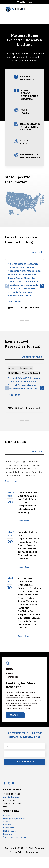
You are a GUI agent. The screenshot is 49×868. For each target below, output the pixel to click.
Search (14, 715)
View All (37, 253)
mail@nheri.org (11, 808)
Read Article (14, 302)
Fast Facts (25, 111)
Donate (7, 836)
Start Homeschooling (15, 848)
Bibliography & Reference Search (30, 127)
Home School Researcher (20, 368)
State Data (25, 142)
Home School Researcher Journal (30, 95)
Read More (11, 481)
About (7, 827)
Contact (7, 833)
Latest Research (27, 78)
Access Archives (32, 357)
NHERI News (14, 373)
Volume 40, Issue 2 (31, 373)
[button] (42, 286)
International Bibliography (31, 156)
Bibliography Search (14, 830)
